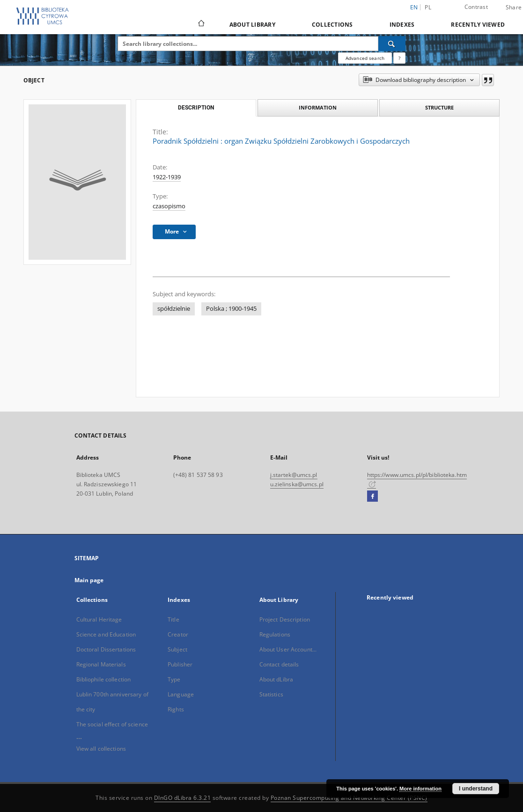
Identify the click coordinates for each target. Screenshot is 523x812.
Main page (89, 580)
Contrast (476, 7)
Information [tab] (318, 107)
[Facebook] (372, 497)
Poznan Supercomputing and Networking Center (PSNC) (349, 798)
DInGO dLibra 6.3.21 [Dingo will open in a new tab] (183, 798)
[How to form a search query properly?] (399, 58)
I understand (476, 789)
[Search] (392, 44)
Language (181, 694)
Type (174, 679)
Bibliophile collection (104, 679)
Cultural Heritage (99, 619)
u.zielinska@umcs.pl (297, 484)
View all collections (101, 749)
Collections (332, 25)
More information (420, 789)
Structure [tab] (439, 107)
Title (173, 619)
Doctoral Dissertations (106, 649)
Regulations (275, 634)
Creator (178, 634)
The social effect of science (112, 724)
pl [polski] (428, 7)
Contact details (279, 664)
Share (514, 7)
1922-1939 (167, 177)
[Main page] (201, 24)
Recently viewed (478, 25)
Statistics (271, 694)
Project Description (285, 619)
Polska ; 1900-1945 (231, 309)
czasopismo (169, 206)
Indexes (402, 25)
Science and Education (106, 634)
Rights (176, 709)
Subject (177, 649)
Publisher (180, 664)
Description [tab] (196, 108)
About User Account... (288, 649)
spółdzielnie (174, 309)
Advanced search (365, 58)
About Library (252, 25)
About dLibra (276, 679)
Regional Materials (101, 664)
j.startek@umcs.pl (294, 475)
